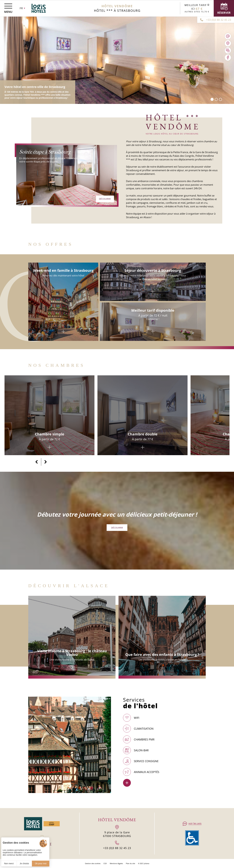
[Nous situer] (228, 43)
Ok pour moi (41, 863)
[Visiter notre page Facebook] (228, 58)
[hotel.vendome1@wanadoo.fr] (228, 36)
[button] (212, 99)
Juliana (147, 863)
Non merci (9, 863)
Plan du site (130, 863)
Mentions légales (116, 863)
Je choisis (24, 863)
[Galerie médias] (228, 50)
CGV (105, 863)
